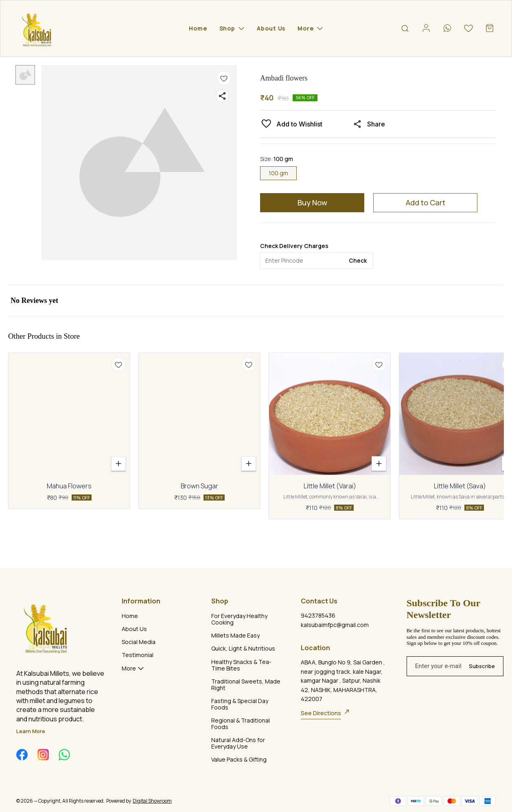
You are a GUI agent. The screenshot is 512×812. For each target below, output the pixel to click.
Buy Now (312, 202)
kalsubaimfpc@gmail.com (335, 625)
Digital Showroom (152, 801)
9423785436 (318, 615)
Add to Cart (426, 202)
